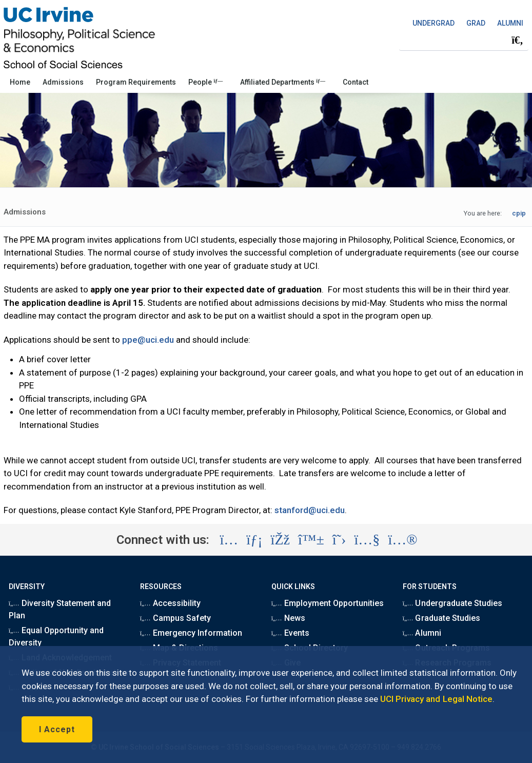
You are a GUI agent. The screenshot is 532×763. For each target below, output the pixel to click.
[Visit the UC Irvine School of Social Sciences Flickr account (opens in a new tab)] (402, 540)
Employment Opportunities (328, 603)
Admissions (63, 82)
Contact (356, 82)
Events (290, 633)
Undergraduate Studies (452, 603)
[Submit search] (517, 40)
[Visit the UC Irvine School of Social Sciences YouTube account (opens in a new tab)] (367, 540)
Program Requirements (136, 82)
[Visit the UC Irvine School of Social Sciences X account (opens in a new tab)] (339, 540)
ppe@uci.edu (148, 340)
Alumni (422, 633)
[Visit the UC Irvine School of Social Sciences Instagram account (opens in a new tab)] (229, 540)
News (288, 618)
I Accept (57, 729)
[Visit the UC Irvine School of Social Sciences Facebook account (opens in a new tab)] (280, 540)
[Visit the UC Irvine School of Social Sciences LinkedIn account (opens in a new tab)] (254, 540)
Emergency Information (191, 633)
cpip (519, 213)
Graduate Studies (441, 618)
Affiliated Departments (283, 82)
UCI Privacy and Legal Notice (436, 699)
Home (20, 82)
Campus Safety (175, 618)
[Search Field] (464, 40)
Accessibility (170, 603)
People (205, 82)
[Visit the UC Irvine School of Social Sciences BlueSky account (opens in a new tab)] (311, 540)
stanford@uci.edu (310, 510)
